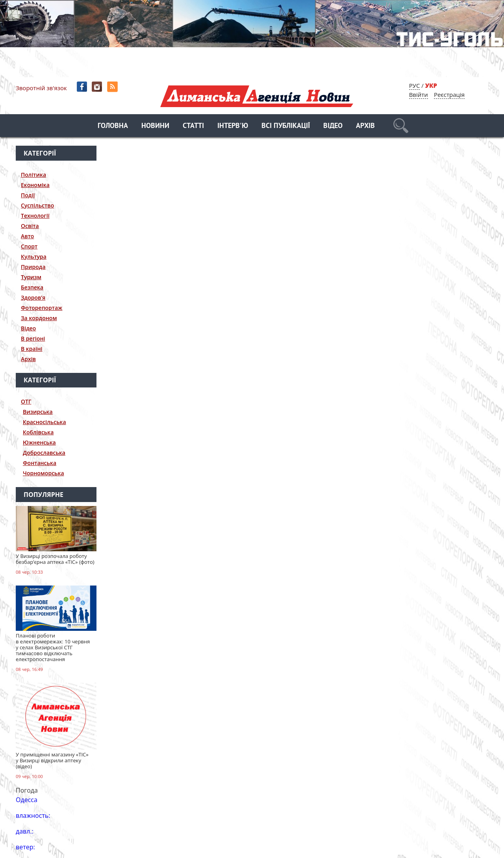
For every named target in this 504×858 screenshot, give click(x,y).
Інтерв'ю (233, 126)
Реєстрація (449, 95)
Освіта (30, 226)
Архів (365, 126)
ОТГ (26, 401)
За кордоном (39, 318)
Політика (33, 175)
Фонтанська (40, 463)
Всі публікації (286, 126)
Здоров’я (33, 297)
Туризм (31, 277)
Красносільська (44, 422)
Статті (193, 126)
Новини (155, 126)
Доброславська (44, 453)
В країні (32, 349)
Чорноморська (44, 473)
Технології (35, 216)
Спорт (29, 246)
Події (28, 195)
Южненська (39, 442)
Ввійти (419, 95)
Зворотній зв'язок (41, 88)
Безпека (32, 287)
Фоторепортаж (42, 308)
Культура (34, 257)
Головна (113, 126)
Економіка (35, 185)
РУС (415, 85)
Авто (27, 236)
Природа (33, 267)
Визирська (38, 412)
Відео (333, 126)
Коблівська (38, 432)
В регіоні (33, 338)
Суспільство (37, 205)
